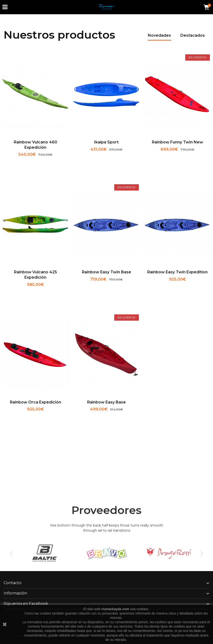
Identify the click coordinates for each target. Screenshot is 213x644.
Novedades (159, 35)
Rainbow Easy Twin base (106, 272)
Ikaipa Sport (106, 142)
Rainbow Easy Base (106, 402)
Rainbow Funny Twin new (177, 142)
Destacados (193, 35)
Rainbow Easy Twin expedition (177, 272)
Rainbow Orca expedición (35, 402)
